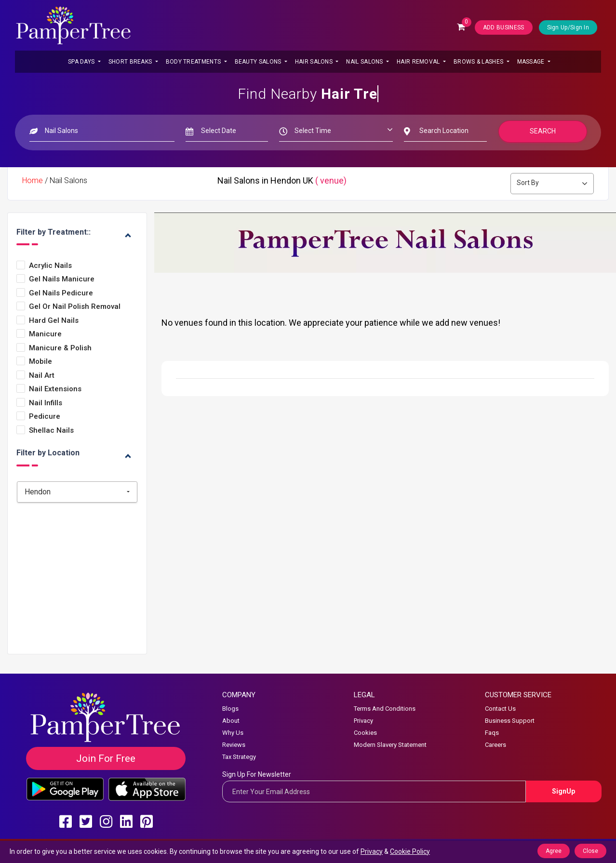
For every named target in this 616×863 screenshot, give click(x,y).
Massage (532, 62)
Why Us (233, 733)
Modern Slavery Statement (390, 745)
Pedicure (45, 417)
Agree (554, 851)
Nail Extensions (55, 389)
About (231, 721)
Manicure (45, 334)
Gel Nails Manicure (62, 279)
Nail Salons (365, 62)
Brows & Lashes (479, 62)
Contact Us (500, 709)
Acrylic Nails (50, 266)
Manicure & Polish (60, 348)
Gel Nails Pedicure (61, 293)
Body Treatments (194, 62)
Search (543, 131)
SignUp (563, 791)
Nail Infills (46, 403)
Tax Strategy (239, 757)
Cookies (365, 733)
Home (33, 180)
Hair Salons (315, 62)
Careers (495, 745)
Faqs (492, 733)
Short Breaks (131, 62)
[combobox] (77, 492)
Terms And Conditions (385, 709)
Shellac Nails (51, 431)
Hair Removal (419, 62)
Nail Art (42, 376)
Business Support (510, 721)
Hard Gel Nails (54, 321)
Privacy (363, 721)
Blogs (230, 709)
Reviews (234, 745)
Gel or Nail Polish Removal (75, 307)
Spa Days (82, 62)
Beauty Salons (259, 62)
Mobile (40, 362)
